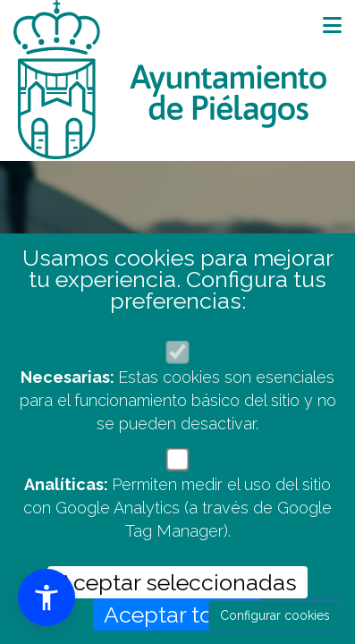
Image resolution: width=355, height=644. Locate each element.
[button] (46, 597)
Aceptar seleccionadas (177, 582)
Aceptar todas (177, 614)
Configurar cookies (275, 615)
